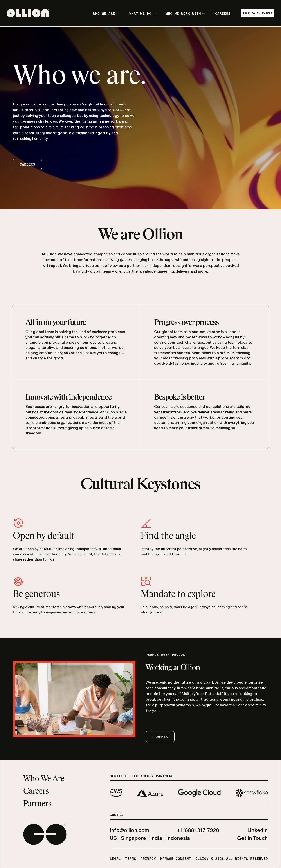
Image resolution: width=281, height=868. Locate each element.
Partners (37, 804)
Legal (115, 858)
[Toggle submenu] (118, 14)
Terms (131, 858)
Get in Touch (252, 838)
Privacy (148, 858)
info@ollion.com (129, 830)
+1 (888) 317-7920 (198, 830)
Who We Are (44, 779)
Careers (36, 791)
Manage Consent (176, 858)
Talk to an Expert (258, 13)
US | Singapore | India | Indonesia (150, 838)
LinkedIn (258, 830)
